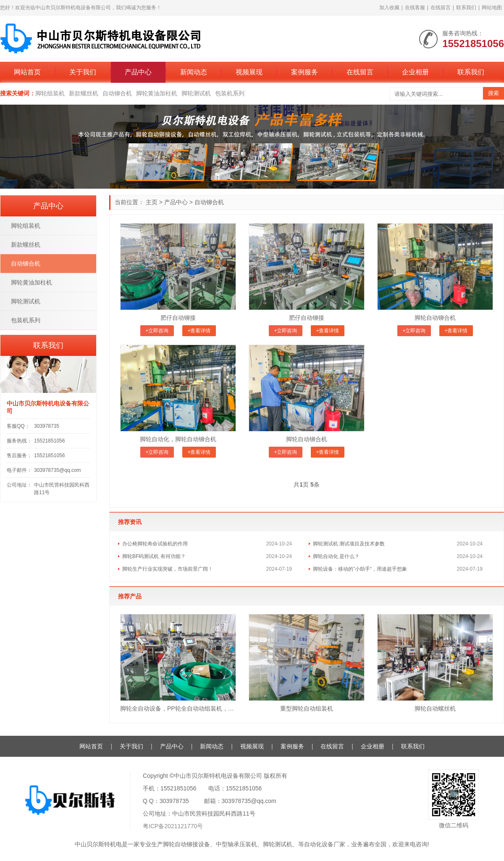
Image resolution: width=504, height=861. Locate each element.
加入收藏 (389, 8)
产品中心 (138, 72)
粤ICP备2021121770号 (173, 826)
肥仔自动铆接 (178, 318)
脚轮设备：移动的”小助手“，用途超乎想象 (360, 569)
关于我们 (83, 72)
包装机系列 (230, 93)
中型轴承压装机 (236, 844)
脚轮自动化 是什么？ (336, 556)
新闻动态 (194, 72)
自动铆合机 (117, 93)
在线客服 (415, 8)
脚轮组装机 (50, 93)
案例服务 (304, 72)
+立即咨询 (157, 331)
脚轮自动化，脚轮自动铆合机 (178, 439)
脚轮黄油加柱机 (157, 93)
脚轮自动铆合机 (435, 318)
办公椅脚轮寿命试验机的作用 (155, 544)
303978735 (47, 426)
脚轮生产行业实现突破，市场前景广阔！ (168, 569)
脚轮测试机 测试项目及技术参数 (349, 544)
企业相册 (415, 72)
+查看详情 (199, 331)
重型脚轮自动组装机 (307, 708)
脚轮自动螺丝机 (435, 708)
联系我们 (466, 8)
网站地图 (492, 8)
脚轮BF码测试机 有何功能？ (154, 556)
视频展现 (249, 72)
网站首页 (27, 72)
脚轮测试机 (196, 93)
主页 (152, 202)
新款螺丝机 (84, 93)
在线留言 (441, 8)
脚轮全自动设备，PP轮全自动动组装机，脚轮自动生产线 (178, 708)
